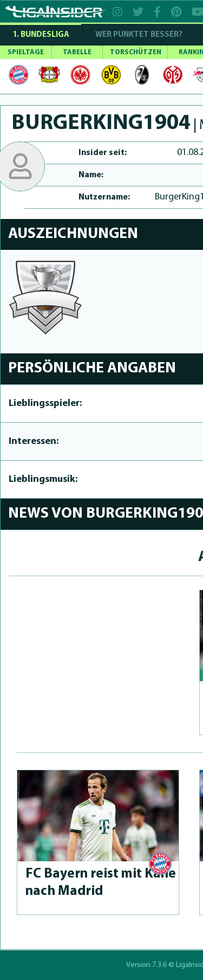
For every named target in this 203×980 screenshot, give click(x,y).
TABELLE (77, 52)
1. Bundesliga (41, 35)
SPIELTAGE (26, 52)
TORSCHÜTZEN (136, 52)
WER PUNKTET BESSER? (139, 35)
